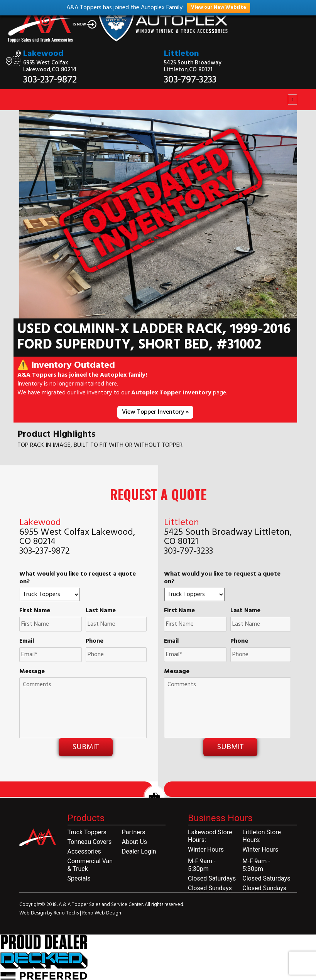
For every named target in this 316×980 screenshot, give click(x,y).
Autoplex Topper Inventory (171, 393)
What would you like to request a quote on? (78, 578)
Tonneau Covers (90, 842)
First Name (35, 611)
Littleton (182, 54)
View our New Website (219, 8)
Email (27, 641)
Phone (95, 641)
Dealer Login (139, 851)
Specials (79, 878)
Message (32, 672)
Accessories (84, 851)
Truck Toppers (87, 832)
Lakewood (43, 54)
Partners (134, 832)
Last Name (101, 611)
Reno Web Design (102, 913)
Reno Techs (67, 913)
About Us (134, 842)
